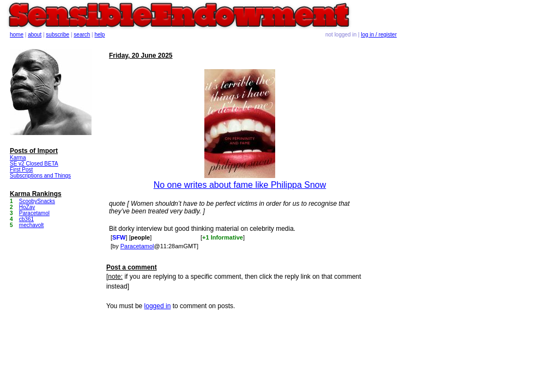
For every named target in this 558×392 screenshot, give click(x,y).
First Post (21, 170)
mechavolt (32, 225)
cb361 (26, 219)
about (35, 35)
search (82, 35)
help (100, 35)
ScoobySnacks (37, 201)
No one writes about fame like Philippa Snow (240, 185)
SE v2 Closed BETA (34, 164)
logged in (158, 306)
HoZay (27, 207)
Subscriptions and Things (40, 176)
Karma (18, 158)
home (17, 35)
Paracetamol (137, 246)
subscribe (57, 35)
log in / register (379, 35)
